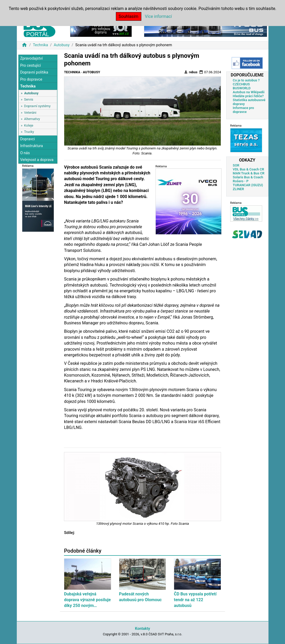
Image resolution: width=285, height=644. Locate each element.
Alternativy (32, 119)
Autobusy (62, 45)
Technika (40, 45)
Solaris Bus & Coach (248, 177)
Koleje (29, 125)
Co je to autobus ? (246, 80)
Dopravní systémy (37, 106)
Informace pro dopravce (243, 110)
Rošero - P (241, 181)
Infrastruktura (32, 146)
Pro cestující (31, 66)
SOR (236, 165)
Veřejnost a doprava (37, 160)
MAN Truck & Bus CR (249, 173)
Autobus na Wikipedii (249, 92)
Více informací (158, 16)
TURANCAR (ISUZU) (248, 185)
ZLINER (238, 189)
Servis (29, 99)
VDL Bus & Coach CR (248, 169)
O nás (25, 153)
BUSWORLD (242, 88)
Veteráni (30, 113)
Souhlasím (129, 16)
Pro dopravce (31, 79)
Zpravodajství (31, 58)
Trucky (29, 132)
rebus (191, 72)
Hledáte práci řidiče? (248, 96)
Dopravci (28, 139)
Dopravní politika (34, 72)
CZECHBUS (241, 84)
